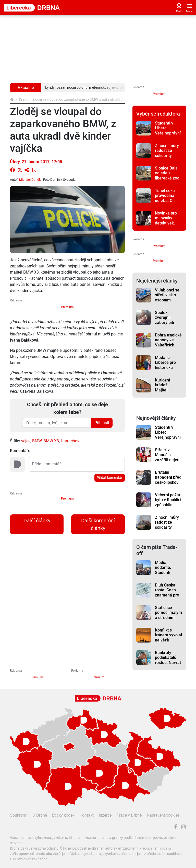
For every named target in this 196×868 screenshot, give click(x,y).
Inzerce (105, 815)
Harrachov (70, 441)
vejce (26, 441)
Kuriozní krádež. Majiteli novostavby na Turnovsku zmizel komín (168, 392)
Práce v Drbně (129, 815)
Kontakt (87, 815)
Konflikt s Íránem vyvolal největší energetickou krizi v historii (168, 640)
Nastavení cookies (163, 815)
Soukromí (19, 815)
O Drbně (40, 815)
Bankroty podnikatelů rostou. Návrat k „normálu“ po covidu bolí (168, 662)
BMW (37, 441)
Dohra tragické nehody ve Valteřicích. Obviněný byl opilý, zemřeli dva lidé (168, 347)
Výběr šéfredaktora (158, 114)
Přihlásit (102, 423)
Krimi (23, 99)
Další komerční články (98, 524)
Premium (67, 307)
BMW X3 (51, 441)
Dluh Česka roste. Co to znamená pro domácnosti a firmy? (167, 595)
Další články (37, 521)
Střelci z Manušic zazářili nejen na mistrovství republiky (168, 460)
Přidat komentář (110, 478)
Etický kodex (63, 815)
